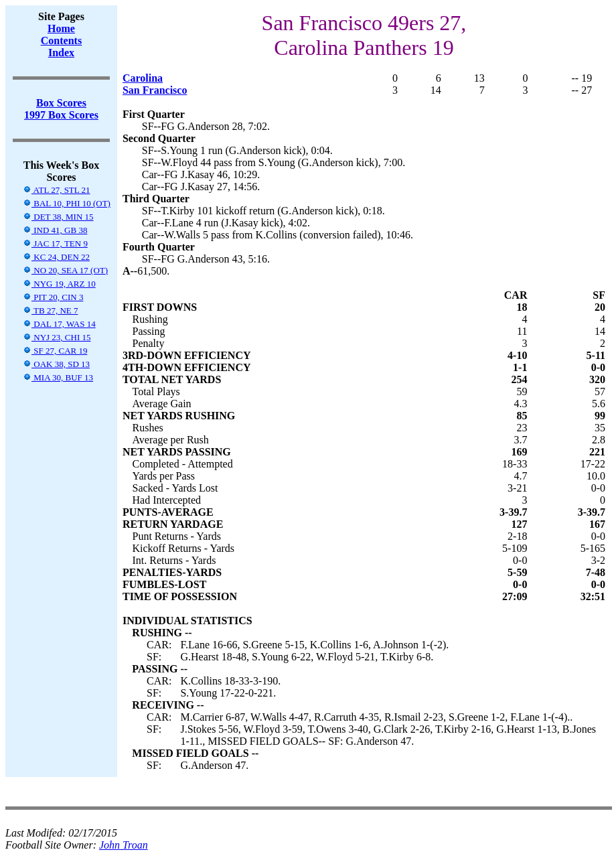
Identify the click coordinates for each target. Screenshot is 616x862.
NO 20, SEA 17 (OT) (65, 270)
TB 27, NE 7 (50, 310)
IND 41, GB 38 (55, 230)
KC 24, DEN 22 (56, 257)
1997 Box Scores (61, 115)
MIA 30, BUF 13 (58, 377)
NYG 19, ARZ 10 (59, 284)
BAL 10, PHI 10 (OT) (67, 203)
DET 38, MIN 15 (58, 217)
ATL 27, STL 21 (57, 190)
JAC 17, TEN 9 (55, 243)
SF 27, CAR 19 (55, 351)
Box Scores (61, 103)
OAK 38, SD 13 (56, 364)
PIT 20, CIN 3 (53, 297)
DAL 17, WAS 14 (59, 324)
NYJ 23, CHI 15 (57, 337)
